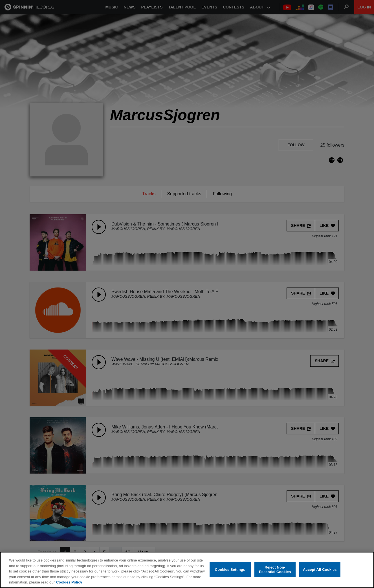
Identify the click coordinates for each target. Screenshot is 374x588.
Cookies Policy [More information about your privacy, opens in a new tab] (69, 582)
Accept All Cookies (320, 570)
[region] (187, 570)
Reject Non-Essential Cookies (275, 570)
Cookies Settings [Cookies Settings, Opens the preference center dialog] (230, 570)
